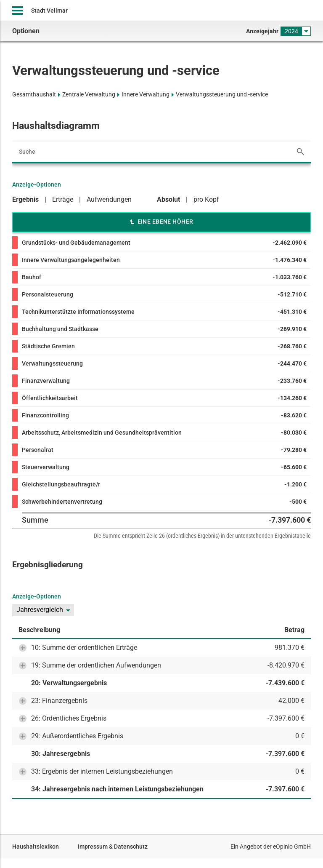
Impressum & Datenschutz (113, 847)
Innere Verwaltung (146, 94)
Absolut (168, 199)
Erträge (63, 199)
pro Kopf (206, 199)
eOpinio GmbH (292, 847)
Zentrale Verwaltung (89, 94)
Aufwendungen (109, 199)
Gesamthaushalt (34, 94)
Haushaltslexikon (36, 847)
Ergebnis (25, 199)
